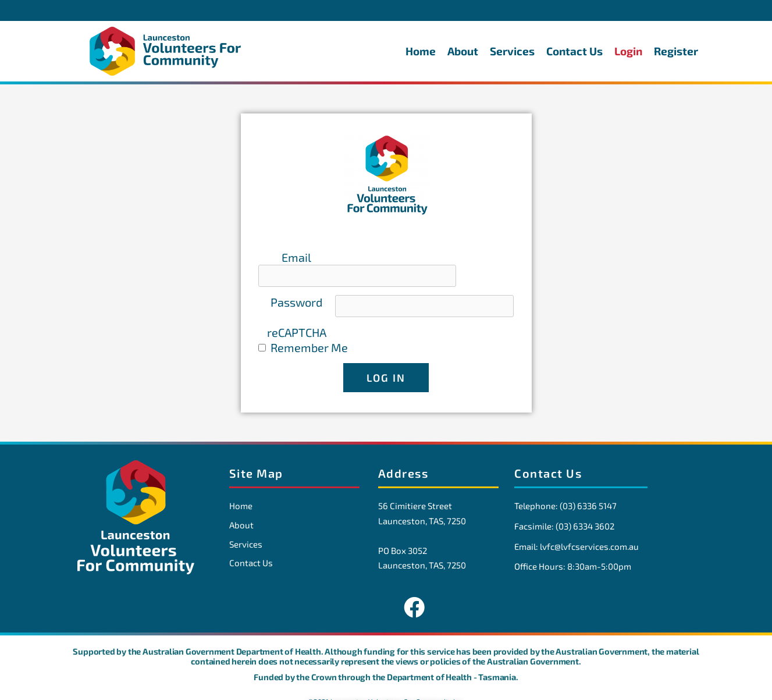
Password (296, 287)
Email (296, 257)
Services (512, 51)
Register (676, 51)
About (463, 51)
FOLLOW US (386, 593)
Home (421, 51)
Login (628, 51)
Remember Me (309, 332)
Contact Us (574, 51)
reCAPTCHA (297, 318)
